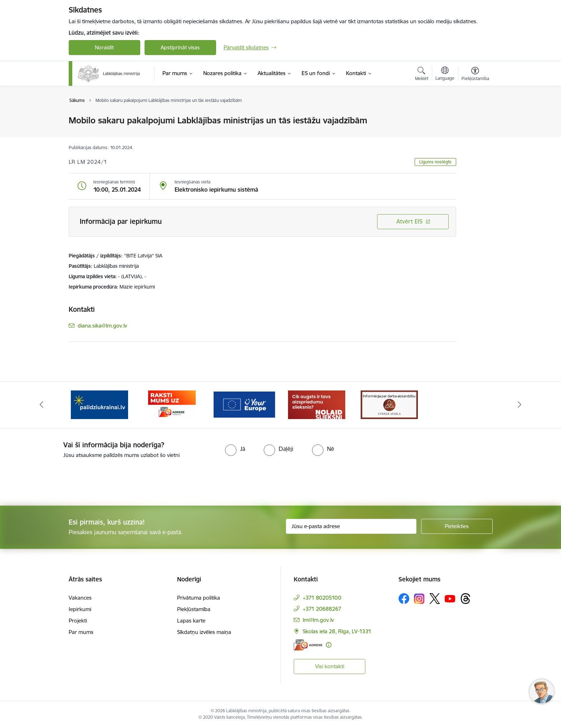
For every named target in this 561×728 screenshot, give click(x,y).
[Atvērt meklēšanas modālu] (422, 75)
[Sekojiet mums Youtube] (450, 598)
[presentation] (60, 479)
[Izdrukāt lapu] (475, 117)
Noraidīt (104, 47)
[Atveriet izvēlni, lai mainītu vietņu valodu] (445, 74)
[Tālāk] (520, 405)
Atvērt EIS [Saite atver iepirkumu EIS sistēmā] (409, 221)
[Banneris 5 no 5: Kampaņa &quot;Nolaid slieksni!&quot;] (317, 404)
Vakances (80, 598)
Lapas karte (191, 621)
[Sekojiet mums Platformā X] (435, 599)
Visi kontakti (330, 666)
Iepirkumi (80, 609)
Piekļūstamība (194, 609)
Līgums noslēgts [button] (435, 162)
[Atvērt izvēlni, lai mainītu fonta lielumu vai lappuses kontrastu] (475, 75)
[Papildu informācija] (329, 645)
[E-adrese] (308, 645)
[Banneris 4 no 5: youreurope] (245, 404)
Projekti (78, 621)
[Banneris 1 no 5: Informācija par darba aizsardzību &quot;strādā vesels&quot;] (389, 404)
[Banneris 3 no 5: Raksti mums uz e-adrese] (172, 404)
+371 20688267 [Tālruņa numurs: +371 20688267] (322, 609)
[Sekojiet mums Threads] (465, 599)
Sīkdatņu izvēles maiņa (204, 632)
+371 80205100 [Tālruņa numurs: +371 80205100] (322, 598)
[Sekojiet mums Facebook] (404, 599)
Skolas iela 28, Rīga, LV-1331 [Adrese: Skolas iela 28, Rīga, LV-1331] (337, 631)
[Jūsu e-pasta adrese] (351, 526)
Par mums (81, 632)
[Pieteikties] (457, 526)
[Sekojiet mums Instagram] (419, 599)
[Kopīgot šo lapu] (475, 135)
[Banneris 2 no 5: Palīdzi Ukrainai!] (99, 404)
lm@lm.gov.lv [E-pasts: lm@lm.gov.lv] (318, 620)
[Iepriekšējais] (42, 405)
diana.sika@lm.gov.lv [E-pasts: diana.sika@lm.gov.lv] (102, 326)
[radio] (235, 449)
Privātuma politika (199, 598)
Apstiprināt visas (180, 47)
